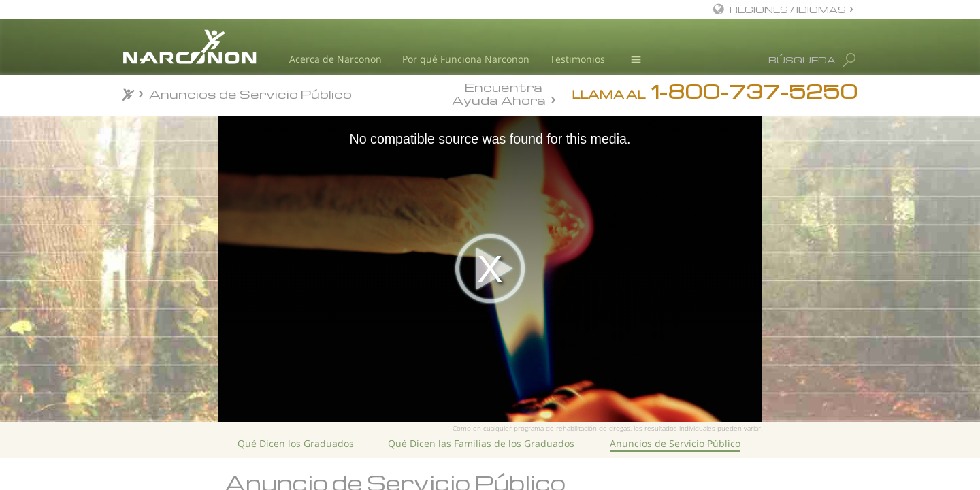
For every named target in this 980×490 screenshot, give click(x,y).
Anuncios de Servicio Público (675, 443)
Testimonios (577, 59)
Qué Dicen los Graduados (296, 443)
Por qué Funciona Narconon (466, 59)
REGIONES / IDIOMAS (788, 9)
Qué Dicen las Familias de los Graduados (481, 443)
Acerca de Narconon (336, 59)
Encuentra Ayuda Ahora (499, 93)
